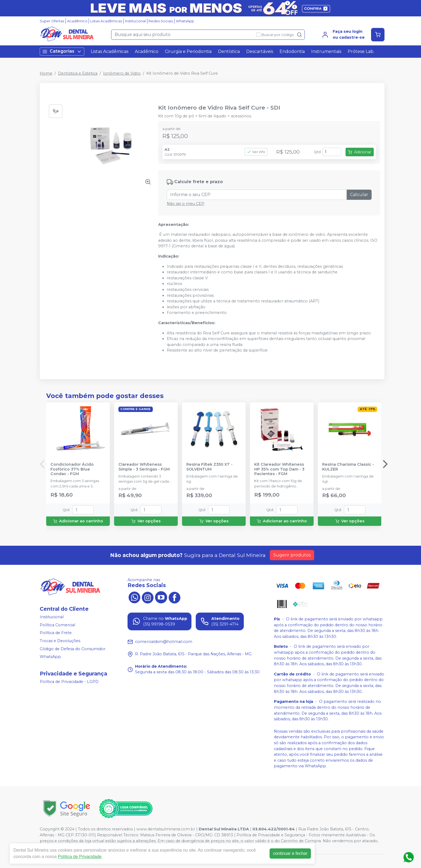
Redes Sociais (161, 21)
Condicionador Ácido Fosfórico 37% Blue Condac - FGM (72, 469)
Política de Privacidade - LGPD (69, 682)
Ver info (256, 152)
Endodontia (292, 51)
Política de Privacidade (80, 857)
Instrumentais (326, 51)
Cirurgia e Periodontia (188, 51)
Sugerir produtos (292, 555)
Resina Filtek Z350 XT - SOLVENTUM (209, 467)
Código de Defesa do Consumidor (73, 649)
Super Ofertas (52, 21)
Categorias (62, 51)
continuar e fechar (290, 853)
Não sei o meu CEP (186, 204)
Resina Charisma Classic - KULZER (348, 467)
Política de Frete (56, 633)
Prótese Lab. (361, 51)
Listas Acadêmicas (106, 21)
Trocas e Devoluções (60, 641)
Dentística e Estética (78, 73)
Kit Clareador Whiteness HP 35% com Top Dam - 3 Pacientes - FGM (279, 469)
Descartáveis (260, 51)
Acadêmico (77, 21)
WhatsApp (185, 21)
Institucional (135, 21)
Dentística (229, 51)
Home (46, 73)
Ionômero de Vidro (122, 73)
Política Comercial (57, 625)
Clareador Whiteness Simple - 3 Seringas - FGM (144, 467)
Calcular (359, 195)
